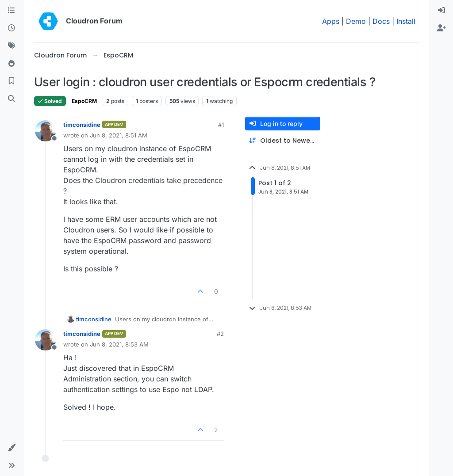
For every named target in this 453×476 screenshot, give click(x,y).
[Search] (12, 99)
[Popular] (12, 64)
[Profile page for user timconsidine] (46, 131)
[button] (12, 448)
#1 (221, 125)
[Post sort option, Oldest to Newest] (283, 141)
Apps (331, 21)
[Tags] (12, 46)
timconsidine (82, 125)
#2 (220, 334)
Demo (356, 21)
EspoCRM (84, 101)
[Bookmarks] (12, 81)
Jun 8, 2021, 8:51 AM (119, 135)
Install (406, 21)
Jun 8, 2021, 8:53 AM (119, 344)
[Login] (441, 11)
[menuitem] (441, 11)
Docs (381, 21)
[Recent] (12, 28)
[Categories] (12, 11)
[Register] (441, 28)
